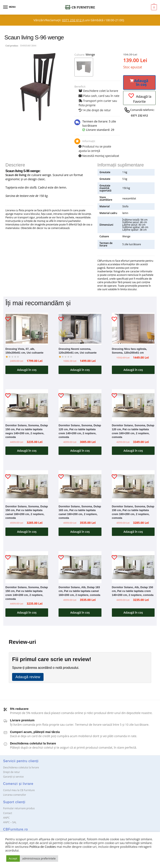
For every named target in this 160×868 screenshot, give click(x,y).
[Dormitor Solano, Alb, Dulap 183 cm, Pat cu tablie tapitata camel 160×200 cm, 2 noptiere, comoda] (80, 569)
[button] (139, 83)
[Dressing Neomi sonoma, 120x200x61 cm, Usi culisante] (80, 329)
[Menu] (9, 7)
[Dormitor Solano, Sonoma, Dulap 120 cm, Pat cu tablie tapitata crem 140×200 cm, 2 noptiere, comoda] (80, 406)
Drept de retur (11, 774)
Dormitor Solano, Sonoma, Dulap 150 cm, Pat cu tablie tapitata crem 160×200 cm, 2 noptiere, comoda (133, 513)
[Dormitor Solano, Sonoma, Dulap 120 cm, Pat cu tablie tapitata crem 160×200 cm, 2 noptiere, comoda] (133, 406)
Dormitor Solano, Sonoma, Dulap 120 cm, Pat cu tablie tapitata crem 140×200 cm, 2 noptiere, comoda (80, 432)
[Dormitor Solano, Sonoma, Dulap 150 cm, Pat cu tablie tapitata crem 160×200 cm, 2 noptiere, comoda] (133, 487)
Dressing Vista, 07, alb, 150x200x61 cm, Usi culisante (24, 351)
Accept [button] (13, 858)
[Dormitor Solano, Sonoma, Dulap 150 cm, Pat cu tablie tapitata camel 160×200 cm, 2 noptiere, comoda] (27, 487)
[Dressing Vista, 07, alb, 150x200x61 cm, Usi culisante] (27, 329)
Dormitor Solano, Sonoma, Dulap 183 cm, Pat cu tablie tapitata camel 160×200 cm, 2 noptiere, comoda (80, 513)
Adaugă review (28, 679)
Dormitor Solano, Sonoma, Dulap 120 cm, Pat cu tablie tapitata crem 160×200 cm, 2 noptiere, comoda (133, 432)
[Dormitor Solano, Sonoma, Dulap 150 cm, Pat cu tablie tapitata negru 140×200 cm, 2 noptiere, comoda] (27, 406)
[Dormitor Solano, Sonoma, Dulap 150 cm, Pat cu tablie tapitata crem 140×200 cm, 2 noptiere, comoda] (27, 569)
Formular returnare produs (19, 810)
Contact (8, 815)
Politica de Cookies (43, 847)
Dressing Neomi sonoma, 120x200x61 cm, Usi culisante (77, 351)
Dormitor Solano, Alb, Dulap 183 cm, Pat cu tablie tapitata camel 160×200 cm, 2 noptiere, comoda (79, 593)
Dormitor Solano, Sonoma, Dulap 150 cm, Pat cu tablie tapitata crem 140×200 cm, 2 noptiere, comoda (27, 595)
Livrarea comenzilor (15, 797)
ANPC (6, 820)
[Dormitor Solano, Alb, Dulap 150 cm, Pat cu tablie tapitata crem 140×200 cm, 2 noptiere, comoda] (133, 569)
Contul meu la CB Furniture (19, 792)
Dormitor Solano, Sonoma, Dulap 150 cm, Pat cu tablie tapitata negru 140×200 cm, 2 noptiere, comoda (27, 432)
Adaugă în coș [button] (27, 370)
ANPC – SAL (10, 824)
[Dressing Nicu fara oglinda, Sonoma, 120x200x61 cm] (133, 329)
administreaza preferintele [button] (39, 858)
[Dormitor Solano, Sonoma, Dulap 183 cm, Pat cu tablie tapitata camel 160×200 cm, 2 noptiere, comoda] (80, 487)
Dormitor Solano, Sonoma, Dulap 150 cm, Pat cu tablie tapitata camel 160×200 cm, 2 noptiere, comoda (27, 513)
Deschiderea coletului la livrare (21, 769)
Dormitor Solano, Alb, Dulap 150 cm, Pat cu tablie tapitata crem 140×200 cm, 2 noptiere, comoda (133, 593)
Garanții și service (13, 779)
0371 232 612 (72, 20)
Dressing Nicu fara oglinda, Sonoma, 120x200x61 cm (129, 351)
